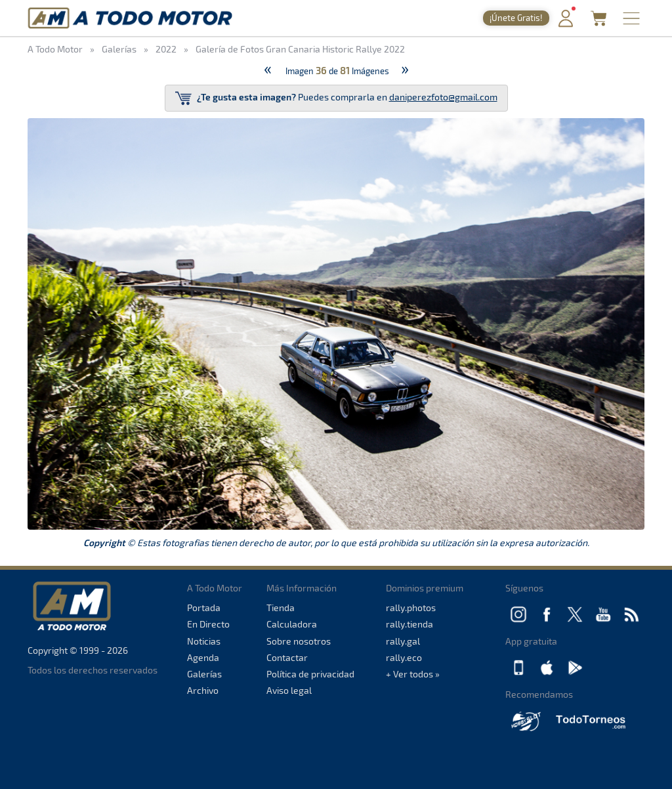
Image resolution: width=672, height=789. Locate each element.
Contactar (287, 657)
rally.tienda (409, 624)
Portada (204, 608)
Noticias (204, 641)
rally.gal (403, 641)
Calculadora (292, 624)
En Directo (208, 624)
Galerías (204, 674)
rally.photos (411, 608)
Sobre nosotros (299, 641)
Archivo (203, 690)
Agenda (203, 657)
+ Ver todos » (413, 674)
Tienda (281, 608)
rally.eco (404, 657)
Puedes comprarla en (336, 98)
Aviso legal (289, 690)
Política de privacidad (310, 674)
